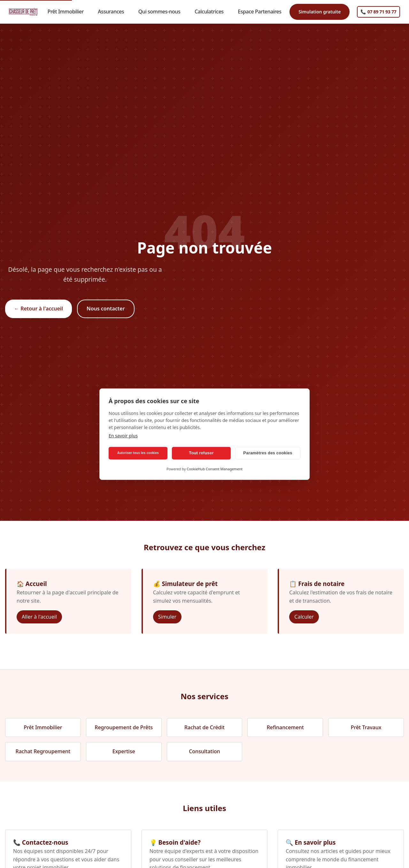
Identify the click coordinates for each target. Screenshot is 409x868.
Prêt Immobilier (69, 12)
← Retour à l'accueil (39, 309)
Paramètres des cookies (268, 453)
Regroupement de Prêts (124, 727)
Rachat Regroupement (43, 751)
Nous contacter (106, 309)
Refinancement (285, 727)
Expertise (124, 751)
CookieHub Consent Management (215, 469)
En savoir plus (123, 436)
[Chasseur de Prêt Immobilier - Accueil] (23, 12)
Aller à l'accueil (39, 617)
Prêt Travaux (366, 727)
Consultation (204, 751)
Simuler (167, 617)
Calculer (304, 617)
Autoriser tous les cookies (138, 453)
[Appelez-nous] (378, 12)
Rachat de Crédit (204, 727)
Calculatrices (212, 12)
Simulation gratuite (320, 12)
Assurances (114, 12)
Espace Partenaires (259, 12)
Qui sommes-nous (162, 12)
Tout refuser (201, 453)
